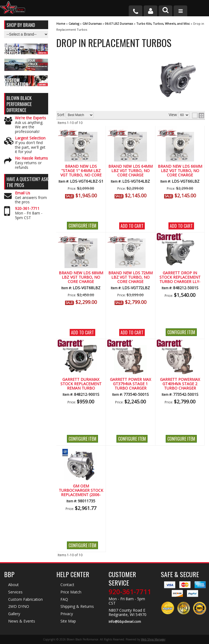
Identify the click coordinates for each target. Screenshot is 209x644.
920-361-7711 (27, 209)
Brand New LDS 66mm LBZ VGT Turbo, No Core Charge (180, 171)
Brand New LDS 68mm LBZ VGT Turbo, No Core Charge (81, 278)
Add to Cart (132, 226)
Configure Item (82, 226)
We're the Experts (30, 118)
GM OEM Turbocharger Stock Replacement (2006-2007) (81, 491)
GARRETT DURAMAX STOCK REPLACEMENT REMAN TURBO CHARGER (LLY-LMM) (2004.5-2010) (81, 384)
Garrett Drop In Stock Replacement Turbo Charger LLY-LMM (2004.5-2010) (180, 278)
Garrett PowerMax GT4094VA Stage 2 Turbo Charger (180, 384)
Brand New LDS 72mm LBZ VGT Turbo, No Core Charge (130, 278)
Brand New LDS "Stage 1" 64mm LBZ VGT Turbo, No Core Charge (81, 171)
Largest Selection (30, 138)
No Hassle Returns (31, 158)
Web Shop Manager (153, 639)
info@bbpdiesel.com (125, 622)
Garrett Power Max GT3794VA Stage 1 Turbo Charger (130, 384)
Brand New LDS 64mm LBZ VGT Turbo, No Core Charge (130, 171)
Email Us (23, 193)
